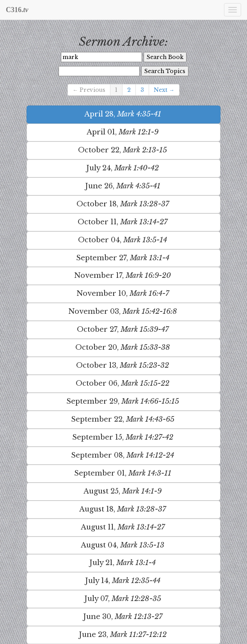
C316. (17, 10)
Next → (164, 90)
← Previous (89, 90)
